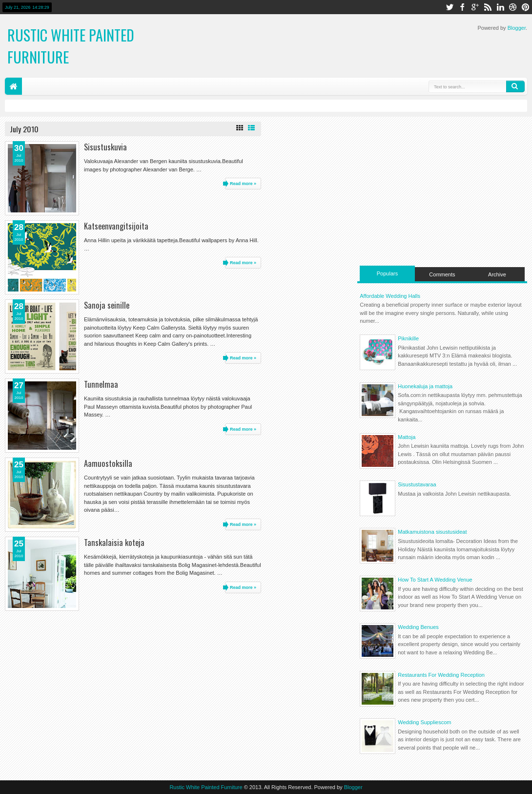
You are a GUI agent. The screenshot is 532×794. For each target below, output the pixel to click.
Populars (387, 273)
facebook (462, 7)
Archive (497, 274)
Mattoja (407, 437)
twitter (450, 7)
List (251, 128)
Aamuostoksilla (108, 463)
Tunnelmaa (101, 384)
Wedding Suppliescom (424, 722)
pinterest (526, 7)
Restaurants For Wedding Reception (441, 675)
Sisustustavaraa (417, 484)
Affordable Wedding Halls (390, 296)
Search (515, 86)
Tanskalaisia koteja (114, 542)
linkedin (500, 7)
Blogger (517, 28)
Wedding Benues (418, 627)
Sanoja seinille (107, 305)
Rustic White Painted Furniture (206, 787)
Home (13, 86)
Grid (240, 128)
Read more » (243, 184)
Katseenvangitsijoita (116, 226)
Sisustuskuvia (105, 147)
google (475, 7)
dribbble (513, 7)
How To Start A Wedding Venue (435, 580)
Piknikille (408, 338)
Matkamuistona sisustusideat (432, 532)
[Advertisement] (442, 190)
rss (488, 7)
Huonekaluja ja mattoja (425, 386)
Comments (442, 274)
